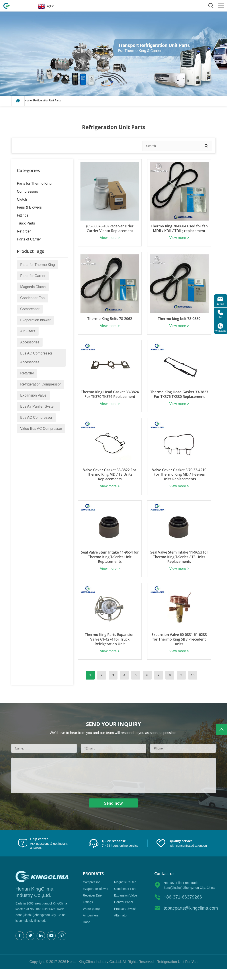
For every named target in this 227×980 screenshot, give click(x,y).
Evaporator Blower (96, 899)
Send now (113, 814)
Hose (87, 933)
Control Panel (124, 913)
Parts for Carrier (33, 276)
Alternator (121, 926)
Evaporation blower (35, 320)
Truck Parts (26, 223)
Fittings (23, 215)
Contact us (164, 884)
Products (93, 884)
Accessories (30, 342)
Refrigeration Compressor (40, 384)
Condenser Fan (32, 298)
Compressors (27, 191)
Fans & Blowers (29, 207)
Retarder (24, 231)
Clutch (22, 199)
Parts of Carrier (29, 239)
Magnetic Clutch (33, 287)
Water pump (91, 919)
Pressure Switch (125, 919)
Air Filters (28, 331)
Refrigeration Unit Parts (47, 101)
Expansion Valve (33, 395)
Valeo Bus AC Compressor (41, 429)
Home (28, 101)
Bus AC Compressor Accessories (36, 358)
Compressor (30, 309)
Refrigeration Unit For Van (177, 973)
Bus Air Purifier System (38, 406)
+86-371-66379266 (182, 908)
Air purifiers (91, 926)
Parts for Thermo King (34, 183)
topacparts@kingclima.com (190, 919)
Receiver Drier (93, 906)
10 (193, 686)
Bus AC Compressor (36, 417)
